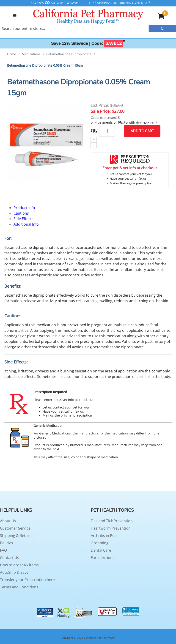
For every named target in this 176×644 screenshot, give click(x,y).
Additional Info (26, 224)
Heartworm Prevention (111, 528)
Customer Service (15, 528)
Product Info (24, 208)
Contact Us (10, 558)
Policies (7, 543)
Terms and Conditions (19, 587)
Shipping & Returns (17, 536)
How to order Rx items (19, 565)
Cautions (21, 213)
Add (142, 131)
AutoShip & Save (14, 572)
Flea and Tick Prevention (112, 521)
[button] (130, 122)
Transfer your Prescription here (27, 580)
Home (12, 54)
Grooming (100, 543)
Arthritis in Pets (104, 536)
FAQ (3, 550)
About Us (8, 521)
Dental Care (101, 550)
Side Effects (23, 219)
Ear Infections (103, 558)
